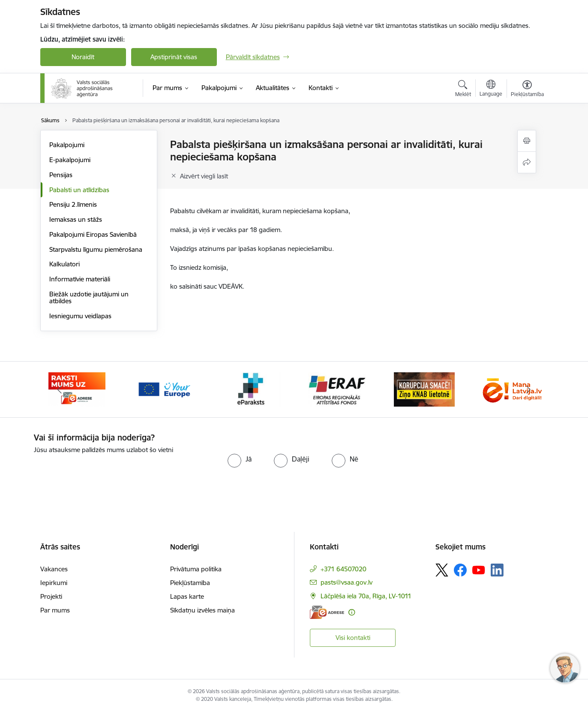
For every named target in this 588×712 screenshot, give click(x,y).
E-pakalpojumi (70, 160)
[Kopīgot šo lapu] (527, 162)
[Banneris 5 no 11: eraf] (337, 389)
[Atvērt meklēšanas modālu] (463, 90)
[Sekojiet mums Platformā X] (442, 570)
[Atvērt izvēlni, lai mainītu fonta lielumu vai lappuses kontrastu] (527, 90)
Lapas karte (187, 596)
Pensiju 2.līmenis (73, 204)
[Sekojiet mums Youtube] (479, 570)
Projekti (51, 596)
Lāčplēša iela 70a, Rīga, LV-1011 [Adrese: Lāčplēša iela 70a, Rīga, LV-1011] (366, 596)
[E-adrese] (327, 612)
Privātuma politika (196, 569)
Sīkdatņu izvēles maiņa (202, 610)
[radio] (240, 459)
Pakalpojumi (67, 145)
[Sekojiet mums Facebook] (460, 570)
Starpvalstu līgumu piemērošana (96, 249)
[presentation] (105, 472)
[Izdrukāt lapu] (527, 141)
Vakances (54, 569)
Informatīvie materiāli (80, 279)
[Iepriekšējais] (60, 389)
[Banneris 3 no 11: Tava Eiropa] (164, 389)
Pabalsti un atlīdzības (79, 190)
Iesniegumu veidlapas (80, 316)
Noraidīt (83, 57)
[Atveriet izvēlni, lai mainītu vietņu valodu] (491, 89)
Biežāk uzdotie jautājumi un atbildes (89, 297)
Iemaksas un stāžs (76, 219)
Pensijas (61, 175)
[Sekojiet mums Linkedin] (497, 570)
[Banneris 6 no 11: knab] (424, 389)
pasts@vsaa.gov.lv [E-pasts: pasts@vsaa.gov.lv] (346, 582)
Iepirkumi (54, 583)
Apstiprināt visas (174, 57)
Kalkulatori (64, 264)
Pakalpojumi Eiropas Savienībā (93, 234)
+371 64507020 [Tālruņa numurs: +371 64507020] (343, 569)
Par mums (55, 610)
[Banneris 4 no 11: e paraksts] (250, 389)
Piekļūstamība (190, 583)
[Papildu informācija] (352, 612)
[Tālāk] (528, 389)
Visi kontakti (353, 638)
